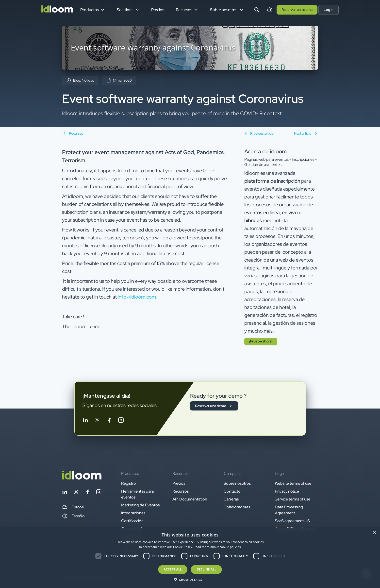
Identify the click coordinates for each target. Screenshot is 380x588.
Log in (329, 10)
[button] (73, 507)
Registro (129, 483)
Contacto (232, 491)
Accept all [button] (173, 569)
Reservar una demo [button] (297, 10)
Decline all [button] (206, 569)
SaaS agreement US (292, 521)
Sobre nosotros (237, 483)
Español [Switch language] (74, 516)
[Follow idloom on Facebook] (109, 421)
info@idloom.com (137, 297)
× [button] (374, 533)
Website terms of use (293, 483)
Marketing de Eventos (140, 505)
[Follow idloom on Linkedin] (85, 421)
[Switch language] (270, 10)
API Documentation (190, 499)
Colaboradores (237, 507)
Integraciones (133, 513)
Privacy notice (287, 491)
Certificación (132, 521)
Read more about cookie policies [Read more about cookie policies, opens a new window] (217, 547)
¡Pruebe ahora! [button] (261, 341)
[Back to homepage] (82, 478)
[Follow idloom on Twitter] (97, 421)
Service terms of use (293, 499)
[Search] (257, 10)
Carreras (231, 499)
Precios (158, 10)
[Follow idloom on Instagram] (121, 421)
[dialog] (190, 558)
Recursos (181, 491)
